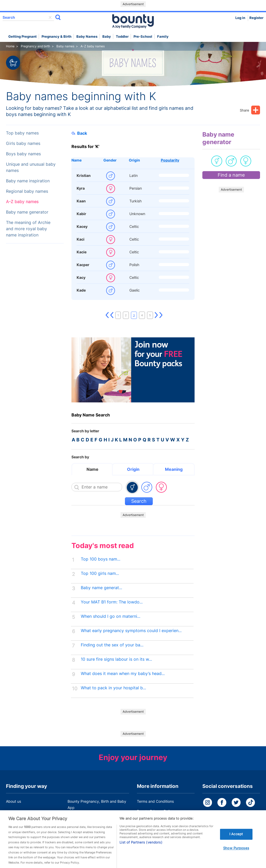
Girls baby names (23, 143)
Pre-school (143, 37)
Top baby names (22, 133)
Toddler (122, 37)
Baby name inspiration (28, 181)
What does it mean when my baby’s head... (123, 674)
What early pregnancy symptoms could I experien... (131, 631)
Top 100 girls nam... (100, 573)
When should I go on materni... (111, 616)
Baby (107, 37)
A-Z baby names (22, 202)
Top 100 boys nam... (101, 559)
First (107, 315)
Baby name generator (27, 212)
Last (161, 315)
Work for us (16, 817)
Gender (110, 160)
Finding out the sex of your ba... (112, 645)
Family (163, 37)
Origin (134, 160)
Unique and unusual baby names (31, 167)
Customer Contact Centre (89, 817)
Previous (112, 315)
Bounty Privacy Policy (155, 811)
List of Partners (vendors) (141, 850)
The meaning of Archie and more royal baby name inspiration (28, 229)
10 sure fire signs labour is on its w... (116, 659)
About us (14, 801)
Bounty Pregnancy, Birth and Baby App (97, 804)
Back (79, 133)
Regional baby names (27, 191)
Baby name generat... (101, 588)
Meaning (174, 469)
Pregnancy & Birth (56, 37)
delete (50, 17)
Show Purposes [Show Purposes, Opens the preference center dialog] (236, 856)
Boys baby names (23, 154)
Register (256, 18)
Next (156, 315)
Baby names (87, 37)
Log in (240, 18)
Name (77, 160)
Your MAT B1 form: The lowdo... (112, 602)
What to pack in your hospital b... (113, 688)
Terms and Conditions (155, 801)
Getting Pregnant (22, 37)
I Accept (236, 842)
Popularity (170, 160)
